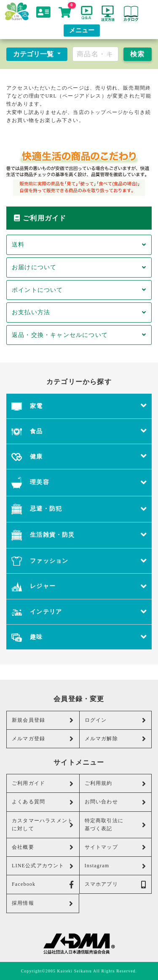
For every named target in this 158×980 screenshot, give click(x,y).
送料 (79, 244)
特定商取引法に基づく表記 (116, 825)
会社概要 (43, 847)
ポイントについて (79, 290)
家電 (79, 406)
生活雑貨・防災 (79, 535)
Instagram (116, 866)
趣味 (79, 637)
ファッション (79, 561)
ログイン (116, 720)
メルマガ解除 (116, 739)
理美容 (79, 483)
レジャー (79, 586)
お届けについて (79, 267)
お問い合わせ (116, 802)
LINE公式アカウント (43, 866)
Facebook (43, 885)
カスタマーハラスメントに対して (43, 825)
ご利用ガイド (43, 784)
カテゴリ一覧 (34, 54)
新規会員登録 (43, 720)
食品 (79, 431)
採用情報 (43, 903)
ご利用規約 (116, 784)
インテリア (79, 612)
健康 (79, 457)
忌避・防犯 (79, 509)
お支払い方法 (79, 312)
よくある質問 (43, 802)
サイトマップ (116, 847)
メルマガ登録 (43, 739)
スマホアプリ (116, 885)
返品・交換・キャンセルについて (79, 335)
